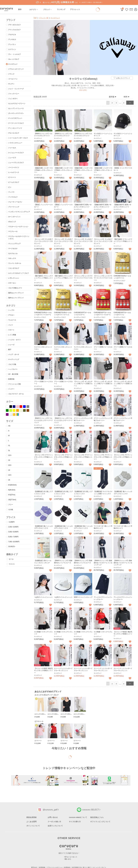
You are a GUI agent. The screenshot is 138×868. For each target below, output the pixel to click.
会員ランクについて (55, 826)
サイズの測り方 (75, 822)
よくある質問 (31, 822)
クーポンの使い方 (54, 822)
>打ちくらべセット (71, 857)
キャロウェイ (55, 18)
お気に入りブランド (122, 78)
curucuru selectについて (78, 817)
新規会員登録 (31, 817)
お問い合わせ (53, 817)
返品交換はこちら (97, 817)
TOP (35, 18)
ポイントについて (33, 826)
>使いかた (68, 859)
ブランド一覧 (44, 18)
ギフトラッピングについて (100, 822)
